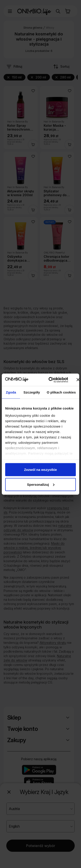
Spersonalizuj (41, 484)
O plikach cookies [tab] (61, 392)
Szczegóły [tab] (32, 392)
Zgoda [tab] (11, 392)
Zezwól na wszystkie (40, 470)
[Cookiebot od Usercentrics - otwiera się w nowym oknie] (51, 380)
